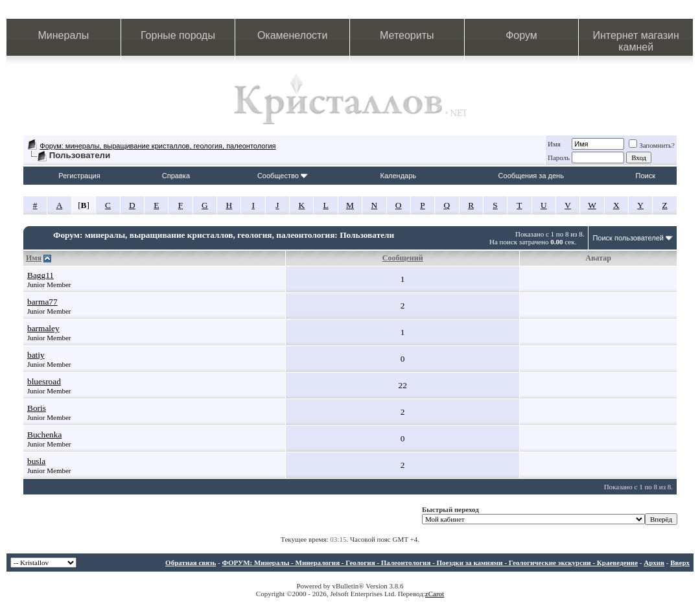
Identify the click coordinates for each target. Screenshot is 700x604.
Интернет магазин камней (636, 41)
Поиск (646, 176)
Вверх (680, 563)
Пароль (559, 157)
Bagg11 (41, 275)
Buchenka (44, 435)
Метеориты (407, 35)
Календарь (399, 176)
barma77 (42, 302)
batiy (36, 355)
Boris (37, 408)
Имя (554, 144)
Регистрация (79, 176)
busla (36, 461)
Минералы (64, 35)
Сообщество (283, 176)
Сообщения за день (531, 176)
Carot (436, 594)
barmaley (43, 328)
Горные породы (178, 35)
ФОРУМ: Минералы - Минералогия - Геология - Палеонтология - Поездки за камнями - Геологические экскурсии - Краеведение (430, 563)
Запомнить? (652, 145)
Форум (521, 35)
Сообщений (403, 258)
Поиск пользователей (628, 238)
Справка (176, 176)
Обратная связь (191, 563)
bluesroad (44, 381)
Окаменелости (292, 35)
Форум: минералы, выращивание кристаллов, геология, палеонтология (157, 146)
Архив (654, 563)
